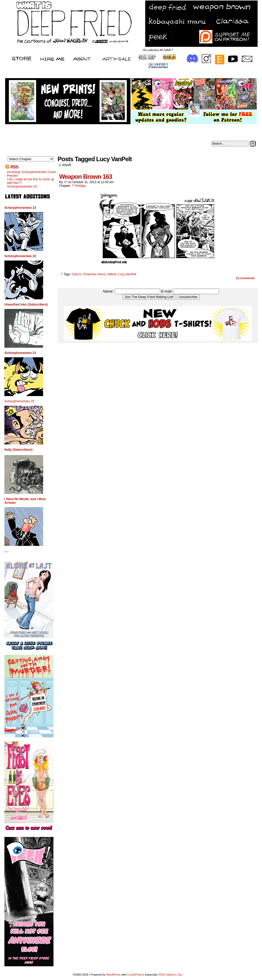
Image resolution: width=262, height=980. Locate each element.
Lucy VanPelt (127, 274)
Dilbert (112, 274)
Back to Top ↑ (176, 975)
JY (65, 182)
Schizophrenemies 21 (20, 353)
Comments (245, 278)
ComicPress (135, 975)
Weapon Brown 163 (86, 177)
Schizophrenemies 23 (22, 187)
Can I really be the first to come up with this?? (31, 181)
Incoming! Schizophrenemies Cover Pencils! (31, 174)
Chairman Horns (94, 274)
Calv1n (77, 274)
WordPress (113, 975)
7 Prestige (79, 186)
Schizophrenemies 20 (19, 401)
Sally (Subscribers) (18, 450)
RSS (14, 167)
